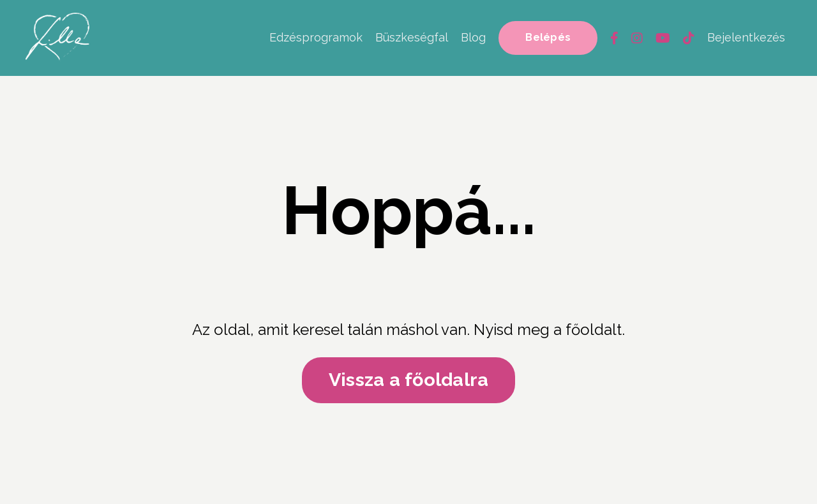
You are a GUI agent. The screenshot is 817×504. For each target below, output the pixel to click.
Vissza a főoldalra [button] (408, 380)
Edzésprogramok (316, 37)
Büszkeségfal (412, 37)
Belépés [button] (548, 37)
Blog (473, 37)
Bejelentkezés (746, 37)
